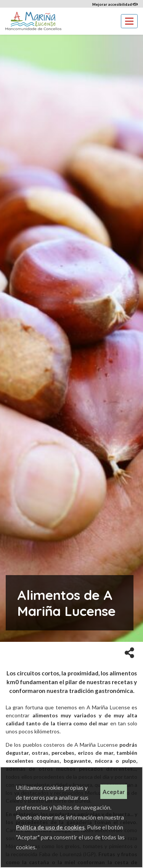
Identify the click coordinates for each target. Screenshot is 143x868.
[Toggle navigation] (129, 21)
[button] (129, 652)
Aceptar (114, 792)
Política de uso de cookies (50, 827)
